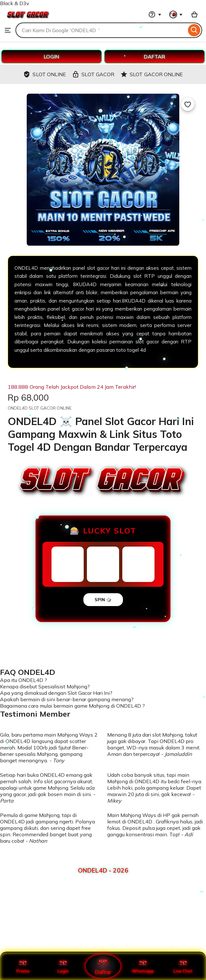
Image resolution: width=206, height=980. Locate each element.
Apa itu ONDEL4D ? (23, 680)
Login (63, 966)
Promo (23, 966)
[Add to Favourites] (188, 104)
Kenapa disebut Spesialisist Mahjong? (45, 686)
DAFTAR (154, 57)
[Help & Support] (155, 14)
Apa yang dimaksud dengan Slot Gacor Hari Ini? (56, 693)
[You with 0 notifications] (176, 14)
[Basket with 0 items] (194, 14)
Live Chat (183, 966)
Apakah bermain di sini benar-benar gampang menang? (67, 699)
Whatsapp (143, 966)
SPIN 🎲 (103, 600)
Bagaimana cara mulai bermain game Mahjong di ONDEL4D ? (72, 706)
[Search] (194, 30)
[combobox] (101, 30)
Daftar (103, 966)
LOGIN (51, 57)
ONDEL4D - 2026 (103, 870)
